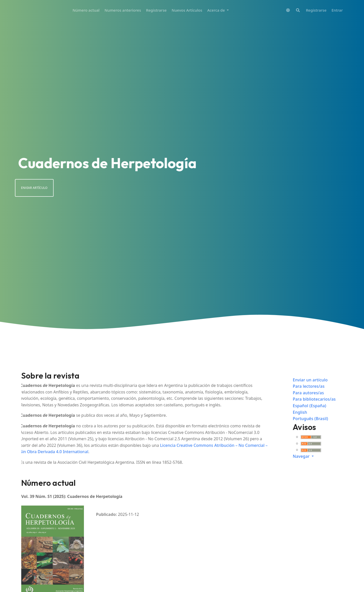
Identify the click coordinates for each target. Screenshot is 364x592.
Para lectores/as (309, 393)
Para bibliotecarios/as (314, 406)
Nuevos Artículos (187, 10)
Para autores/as (308, 399)
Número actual (86, 10)
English (300, 419)
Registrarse (156, 10)
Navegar (302, 463)
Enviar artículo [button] (28, 188)
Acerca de (217, 10)
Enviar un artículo (310, 386)
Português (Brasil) (310, 425)
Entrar (337, 10)
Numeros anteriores (123, 10)
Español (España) (309, 412)
